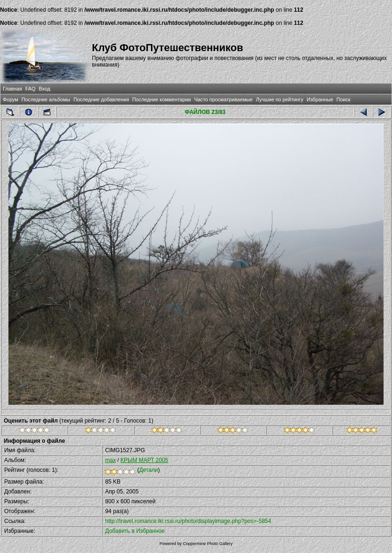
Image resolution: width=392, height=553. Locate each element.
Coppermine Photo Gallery (208, 544)
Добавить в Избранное (135, 531)
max (110, 460)
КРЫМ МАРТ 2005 (144, 460)
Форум (11, 99)
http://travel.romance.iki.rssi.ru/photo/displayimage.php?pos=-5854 (188, 521)
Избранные (320, 99)
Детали (149, 470)
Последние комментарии (162, 99)
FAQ (30, 89)
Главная (12, 89)
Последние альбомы (46, 99)
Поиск (343, 99)
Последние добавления (101, 99)
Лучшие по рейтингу (280, 99)
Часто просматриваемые (223, 99)
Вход (45, 89)
